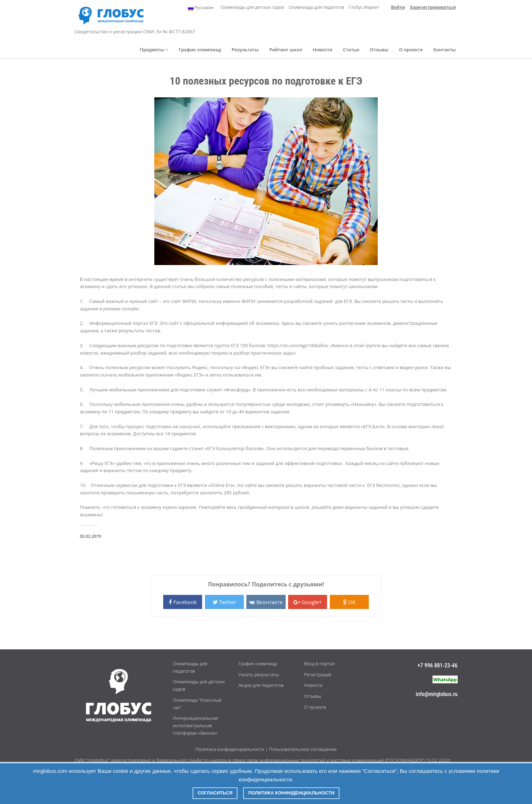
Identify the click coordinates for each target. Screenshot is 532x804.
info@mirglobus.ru (436, 694)
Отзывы (379, 50)
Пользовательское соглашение (303, 749)
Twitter (225, 602)
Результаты (245, 50)
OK (349, 602)
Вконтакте (266, 602)
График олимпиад (200, 50)
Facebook (183, 602)
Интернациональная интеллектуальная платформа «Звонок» (195, 725)
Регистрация (318, 674)
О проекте (411, 50)
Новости (323, 50)
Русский (201, 8)
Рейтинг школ (286, 50)
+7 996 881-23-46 (438, 665)
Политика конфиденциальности (230, 749)
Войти (398, 7)
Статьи (351, 50)
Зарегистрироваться (433, 7)
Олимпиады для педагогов (316, 7)
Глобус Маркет (364, 7)
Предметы (154, 50)
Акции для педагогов (261, 685)
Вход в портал (319, 664)
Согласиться (215, 793)
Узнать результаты (259, 674)
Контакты (444, 50)
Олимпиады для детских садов (252, 7)
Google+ (308, 602)
